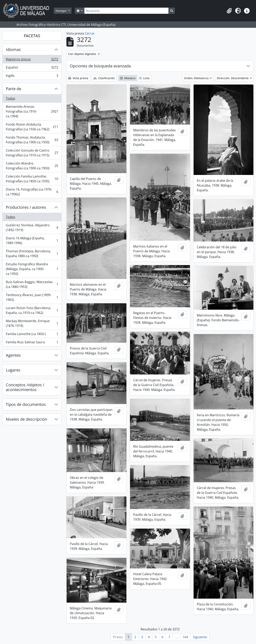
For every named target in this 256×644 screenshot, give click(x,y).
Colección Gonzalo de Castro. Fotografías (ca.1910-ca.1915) (32, 153)
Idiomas (13, 49)
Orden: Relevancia (197, 78)
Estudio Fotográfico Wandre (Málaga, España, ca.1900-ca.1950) (32, 269)
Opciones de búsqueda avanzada (100, 66)
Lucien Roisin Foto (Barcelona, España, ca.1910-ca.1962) (32, 310)
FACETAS (32, 36)
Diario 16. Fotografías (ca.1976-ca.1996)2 (32, 192)
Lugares (13, 370)
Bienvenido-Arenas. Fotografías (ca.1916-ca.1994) (32, 111)
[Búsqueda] (126, 11)
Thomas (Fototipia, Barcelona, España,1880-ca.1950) (32, 254)
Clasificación (104, 78)
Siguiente (200, 637)
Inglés (32, 76)
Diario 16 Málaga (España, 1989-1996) (32, 241)
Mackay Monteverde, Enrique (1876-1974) (32, 323)
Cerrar (90, 33)
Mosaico (128, 78)
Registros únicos (32, 60)
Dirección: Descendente (233, 78)
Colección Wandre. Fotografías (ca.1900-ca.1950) (32, 166)
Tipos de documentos (26, 404)
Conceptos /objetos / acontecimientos (25, 387)
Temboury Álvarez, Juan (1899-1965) (32, 297)
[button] (229, 11)
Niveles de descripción (26, 419)
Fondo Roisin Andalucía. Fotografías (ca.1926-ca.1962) (32, 127)
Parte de (13, 89)
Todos (10, 98)
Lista (144, 78)
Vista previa (78, 78)
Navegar (62, 11)
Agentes (13, 355)
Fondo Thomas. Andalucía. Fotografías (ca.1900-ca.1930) (32, 140)
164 (185, 637)
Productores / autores (26, 207)
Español (32, 68)
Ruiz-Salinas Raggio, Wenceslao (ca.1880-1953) (32, 284)
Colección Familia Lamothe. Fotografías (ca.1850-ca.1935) (32, 179)
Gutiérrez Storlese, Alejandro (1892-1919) (32, 228)
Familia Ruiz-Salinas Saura (32, 343)
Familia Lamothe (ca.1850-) (32, 335)
